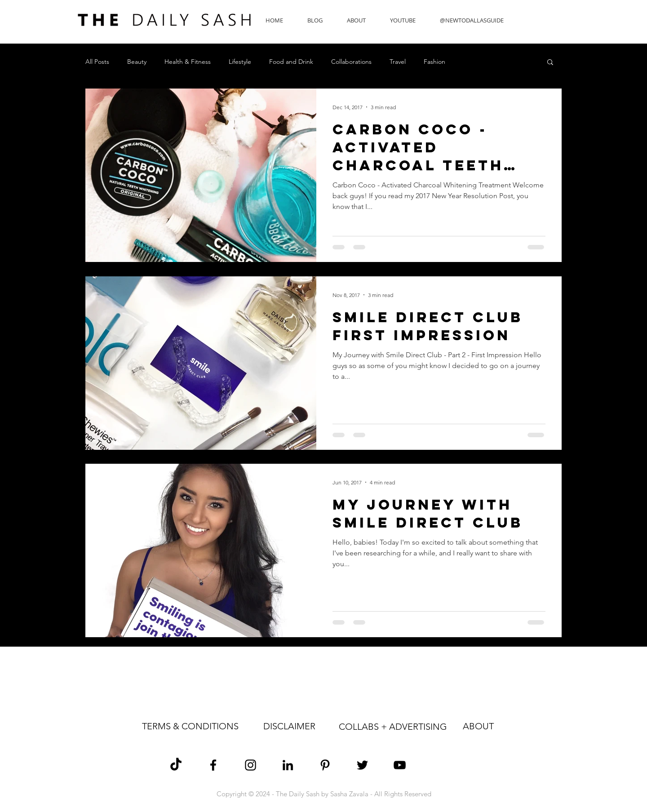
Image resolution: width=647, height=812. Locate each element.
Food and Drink (291, 62)
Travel (398, 62)
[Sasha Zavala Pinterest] (325, 765)
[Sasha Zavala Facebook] (213, 765)
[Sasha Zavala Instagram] (250, 765)
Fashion (434, 62)
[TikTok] (176, 765)
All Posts (97, 62)
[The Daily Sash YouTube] (400, 765)
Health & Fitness (188, 62)
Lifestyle (240, 62)
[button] (550, 63)
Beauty (137, 62)
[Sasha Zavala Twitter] (362, 765)
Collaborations (351, 62)
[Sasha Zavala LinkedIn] (288, 765)
